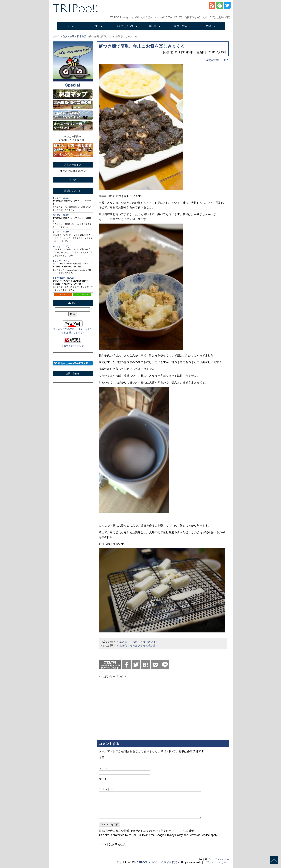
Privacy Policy (174, 835)
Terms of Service (199, 835)
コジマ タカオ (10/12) (63, 278)
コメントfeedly (82, 294)
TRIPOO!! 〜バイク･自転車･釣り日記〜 (158, 862)
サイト (103, 779)
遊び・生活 (180, 26)
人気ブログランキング (73, 346)
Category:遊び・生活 (217, 60)
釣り (209, 26)
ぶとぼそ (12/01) (61, 215)
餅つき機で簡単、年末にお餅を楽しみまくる (142, 46)
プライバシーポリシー (217, 862)
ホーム (70, 26)
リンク (73, 180)
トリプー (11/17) (61, 232)
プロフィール (221, 859)
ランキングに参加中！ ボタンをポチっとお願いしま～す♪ (72, 329)
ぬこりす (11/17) (61, 246)
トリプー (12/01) (61, 198)
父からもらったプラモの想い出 (138, 646)
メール (103, 768)
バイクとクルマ (124, 26)
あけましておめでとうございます (139, 642)
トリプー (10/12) (61, 261)
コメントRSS (63, 294)
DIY (96, 26)
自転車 (152, 26)
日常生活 (82, 36)
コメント (106, 789)
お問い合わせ (73, 373)
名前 (102, 758)
